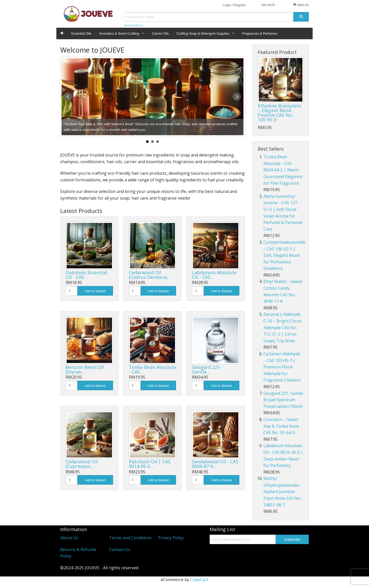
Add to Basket (95, 291)
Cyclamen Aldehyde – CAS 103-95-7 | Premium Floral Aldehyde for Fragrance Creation (282, 367)
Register (240, 5)
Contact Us (120, 550)
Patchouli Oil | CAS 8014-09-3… (150, 464)
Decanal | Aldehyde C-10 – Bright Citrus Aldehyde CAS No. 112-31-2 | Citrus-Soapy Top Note (282, 327)
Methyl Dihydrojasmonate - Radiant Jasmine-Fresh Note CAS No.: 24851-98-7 (283, 492)
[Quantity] (71, 291)
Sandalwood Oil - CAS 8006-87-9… (215, 464)
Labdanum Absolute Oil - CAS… (214, 275)
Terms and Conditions (130, 538)
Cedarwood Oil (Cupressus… (82, 464)
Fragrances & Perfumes (260, 33)
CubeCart (199, 580)
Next (237, 97)
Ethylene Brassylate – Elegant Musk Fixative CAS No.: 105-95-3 (279, 113)
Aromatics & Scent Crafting (119, 33)
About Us (69, 538)
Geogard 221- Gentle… (207, 369)
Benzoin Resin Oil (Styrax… (85, 369)
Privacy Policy (171, 538)
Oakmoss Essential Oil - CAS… (86, 275)
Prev (68, 97)
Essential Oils (81, 33)
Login (227, 5)
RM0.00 (301, 5)
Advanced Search (134, 25)
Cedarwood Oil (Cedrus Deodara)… (150, 275)
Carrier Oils (160, 33)
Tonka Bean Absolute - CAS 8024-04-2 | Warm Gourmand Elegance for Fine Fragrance (283, 170)
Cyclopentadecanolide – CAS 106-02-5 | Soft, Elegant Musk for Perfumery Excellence (284, 255)
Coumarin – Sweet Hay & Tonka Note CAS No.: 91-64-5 (281, 426)
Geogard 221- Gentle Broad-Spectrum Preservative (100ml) (283, 400)
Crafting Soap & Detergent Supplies (203, 33)
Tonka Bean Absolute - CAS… (152, 369)
